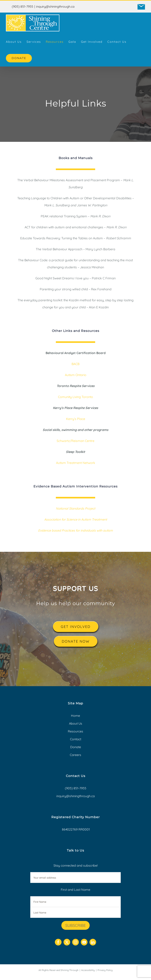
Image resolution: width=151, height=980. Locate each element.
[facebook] (58, 942)
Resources (75, 731)
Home (75, 716)
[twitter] (67, 942)
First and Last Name (75, 890)
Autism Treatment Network (76, 463)
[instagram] (75, 942)
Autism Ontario (76, 375)
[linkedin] (93, 942)
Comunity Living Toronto (75, 397)
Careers (75, 755)
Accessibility (88, 970)
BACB (75, 364)
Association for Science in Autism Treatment (76, 519)
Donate (76, 747)
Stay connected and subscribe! (76, 873)
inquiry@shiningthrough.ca (55, 6)
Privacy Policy (105, 970)
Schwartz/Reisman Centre (75, 441)
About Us (76, 723)
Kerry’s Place (76, 419)
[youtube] (84, 942)
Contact (76, 739)
